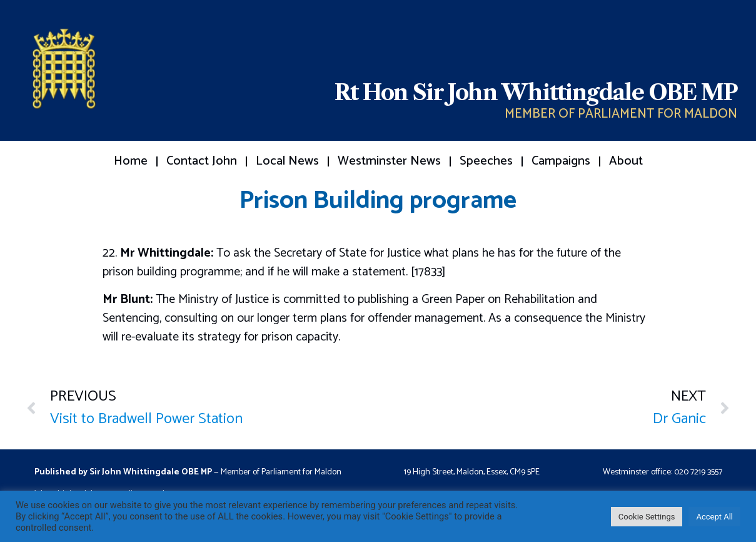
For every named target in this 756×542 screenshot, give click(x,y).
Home (131, 161)
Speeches (486, 161)
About (626, 161)
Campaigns (561, 161)
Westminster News (389, 161)
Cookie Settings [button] (647, 517)
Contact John (202, 161)
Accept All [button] (714, 517)
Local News (287, 161)
